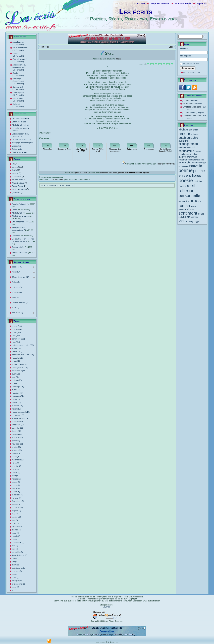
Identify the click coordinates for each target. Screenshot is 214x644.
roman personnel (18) (21, 412)
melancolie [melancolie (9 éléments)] (200, 160)
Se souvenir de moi (191, 63)
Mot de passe (186, 56)
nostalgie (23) (18, 393)
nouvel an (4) (17, 507)
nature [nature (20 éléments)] (194, 162)
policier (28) (17, 380)
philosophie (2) (18, 543)
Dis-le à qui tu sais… (20, 152)
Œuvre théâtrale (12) (23, 277)
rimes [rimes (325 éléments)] (195, 201)
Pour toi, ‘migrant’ (197, 113)
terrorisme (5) (18, 495)
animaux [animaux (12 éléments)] (195, 134)
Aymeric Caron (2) (19, 555)
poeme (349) (17, 329)
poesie (85, 173)
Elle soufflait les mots (21, 119)
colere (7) (16, 482)
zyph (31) (16, 374)
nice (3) (15, 514)
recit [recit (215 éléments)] (191, 186)
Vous (171, 47)
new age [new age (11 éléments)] (202, 163)
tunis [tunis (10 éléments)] (181, 217)
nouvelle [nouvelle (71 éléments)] (196, 166)
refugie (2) (16, 536)
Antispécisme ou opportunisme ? (23, 230)
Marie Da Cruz (18, 183)
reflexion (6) (17, 287)
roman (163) (17, 352)
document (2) (23, 313)
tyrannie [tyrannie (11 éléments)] (194, 217)
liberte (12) (16, 431)
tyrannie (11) (17, 441)
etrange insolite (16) (20, 418)
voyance (106, 607)
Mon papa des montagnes (23, 143)
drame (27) (17, 383)
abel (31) (16, 377)
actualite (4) (17, 292)
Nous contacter (183, 3)
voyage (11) (17, 450)
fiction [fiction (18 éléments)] (195, 154)
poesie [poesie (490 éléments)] (186, 180)
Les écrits (136, 12)
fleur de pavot (18, 180)
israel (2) (16, 533)
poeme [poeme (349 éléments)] (186, 170)
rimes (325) (17, 332)
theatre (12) (17, 434)
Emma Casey (18, 186)
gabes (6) (16, 485)
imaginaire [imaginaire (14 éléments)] (184, 160)
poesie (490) (17, 326)
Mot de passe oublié (192, 73)
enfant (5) (16, 492)
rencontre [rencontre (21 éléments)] (184, 201)
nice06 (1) (16, 558)
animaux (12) (17, 437)
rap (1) (15, 562)
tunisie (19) (17, 402)
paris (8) (15, 469)
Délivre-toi (22, 236)
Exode (21, 210)
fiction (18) (16, 409)
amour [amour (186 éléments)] (184, 134)
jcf (13, 164)
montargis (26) (18, 387)
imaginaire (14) (18, 425)
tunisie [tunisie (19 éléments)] (187, 217)
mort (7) (15, 476)
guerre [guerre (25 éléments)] (182, 157)
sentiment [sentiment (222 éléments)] (188, 213)
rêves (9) (16, 463)
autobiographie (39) (20, 364)
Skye (68, 185)
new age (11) (17, 444)
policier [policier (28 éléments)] (198, 181)
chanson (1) (17, 571)
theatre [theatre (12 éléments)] (201, 214)
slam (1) (15, 565)
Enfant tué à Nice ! (20, 122)
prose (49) (16, 361)
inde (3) (15, 520)
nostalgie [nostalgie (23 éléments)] (184, 166)
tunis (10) (16, 453)
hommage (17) (18, 415)
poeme (78, 173)
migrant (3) (16, 511)
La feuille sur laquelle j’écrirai (166, 150)
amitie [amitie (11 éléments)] (196, 130)
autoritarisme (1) (19, 568)
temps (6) (16, 488)
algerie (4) (16, 504)
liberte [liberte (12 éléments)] (192, 160)
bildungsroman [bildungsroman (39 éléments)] (188, 144)
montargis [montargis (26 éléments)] (184, 162)
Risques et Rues (64, 149)
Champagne (149, 149)
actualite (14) (17, 422)
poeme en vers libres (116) (23, 355)
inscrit (160, 164)
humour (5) (17, 498)
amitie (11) (16, 447)
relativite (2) (17, 527)
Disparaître (17, 146)
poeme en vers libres (109, 173)
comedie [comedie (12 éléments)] (182, 148)
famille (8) (16, 472)
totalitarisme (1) (18, 584)
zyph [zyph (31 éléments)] (198, 221)
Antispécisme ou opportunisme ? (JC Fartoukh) (19, 67)
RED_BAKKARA (19, 189)
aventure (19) (17, 406)
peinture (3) (17, 517)
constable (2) (17, 552)
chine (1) (16, 578)
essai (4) (16, 297)
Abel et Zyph (24, 213)
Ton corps (45, 47)
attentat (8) (16, 466)
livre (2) (15, 549)
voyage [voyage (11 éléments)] (191, 222)
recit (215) (16, 342)
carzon (15, 167)
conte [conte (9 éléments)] (189, 148)
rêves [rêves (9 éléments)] (192, 210)
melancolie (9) (18, 460)
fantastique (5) (18, 501)
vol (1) (15, 590)
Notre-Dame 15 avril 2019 (81, 150)
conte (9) (16, 457)
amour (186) (17, 348)
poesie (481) (23, 267)
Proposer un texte (160, 3)
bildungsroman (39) (20, 367)
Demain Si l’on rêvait (98, 150)
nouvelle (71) (17, 358)
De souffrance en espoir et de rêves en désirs (23, 241)
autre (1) (16, 308)
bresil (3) (16, 523)
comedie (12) (17, 428)
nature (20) (17, 399)
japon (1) (16, 574)
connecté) (170, 164)
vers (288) (16, 336)
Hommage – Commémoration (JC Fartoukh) (19, 81)
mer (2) (15, 546)
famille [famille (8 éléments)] (189, 154)
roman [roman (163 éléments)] (184, 206)
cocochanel (17, 177)
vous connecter (57, 180)
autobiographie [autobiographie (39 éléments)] (188, 138)
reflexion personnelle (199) (23, 345)
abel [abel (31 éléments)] (181, 130)
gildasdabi (16, 192)
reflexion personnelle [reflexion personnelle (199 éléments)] (189, 193)
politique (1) (17, 581)
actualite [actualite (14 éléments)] (188, 130)
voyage (146, 173)
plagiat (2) (16, 539)
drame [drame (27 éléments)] (190, 151)
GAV (14, 170)
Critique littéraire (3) (20, 302)
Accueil (141, 3)
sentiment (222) (18, 339)
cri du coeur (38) (19, 371)
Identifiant (184, 49)
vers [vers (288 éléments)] (183, 221)
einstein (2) (17, 530)
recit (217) (23, 272)
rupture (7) (16, 479)
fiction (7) (16, 282)
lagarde (15, 173)
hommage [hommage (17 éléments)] (192, 157)
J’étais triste (17, 149)
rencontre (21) (18, 396)
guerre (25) (17, 390)
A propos (202, 3)
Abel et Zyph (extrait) (21, 125)
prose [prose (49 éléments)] (182, 186)
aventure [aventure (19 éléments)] (183, 141)
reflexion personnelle (133, 173)
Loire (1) (15, 587)
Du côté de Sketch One (22, 140)
